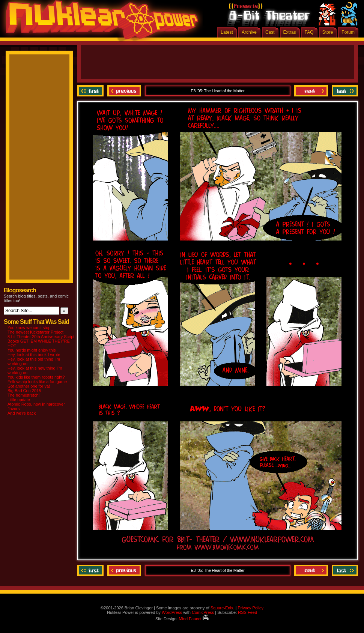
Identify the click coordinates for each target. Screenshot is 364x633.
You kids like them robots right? (36, 377)
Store (328, 32)
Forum (348, 32)
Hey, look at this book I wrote (34, 355)
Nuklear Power (99, 23)
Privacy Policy (250, 608)
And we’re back (22, 413)
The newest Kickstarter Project (35, 332)
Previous (124, 91)
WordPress (172, 612)
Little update (19, 400)
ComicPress (203, 612)
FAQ (309, 32)
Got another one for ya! (29, 386)
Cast (270, 32)
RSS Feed (247, 612)
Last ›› (344, 91)
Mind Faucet (194, 619)
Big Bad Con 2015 (24, 391)
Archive (249, 32)
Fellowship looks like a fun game (37, 382)
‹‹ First (91, 91)
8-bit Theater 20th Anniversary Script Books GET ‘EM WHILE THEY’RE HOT (41, 341)
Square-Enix (222, 608)
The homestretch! (24, 395)
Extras (290, 32)
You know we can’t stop (29, 328)
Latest (227, 32)
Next (311, 91)
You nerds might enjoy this (32, 350)
